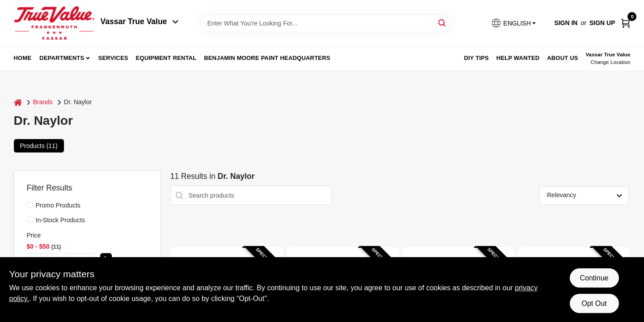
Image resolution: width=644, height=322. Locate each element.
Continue (594, 278)
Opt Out (594, 303)
